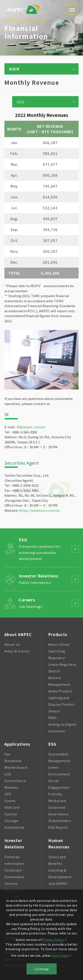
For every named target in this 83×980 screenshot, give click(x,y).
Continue (42, 969)
